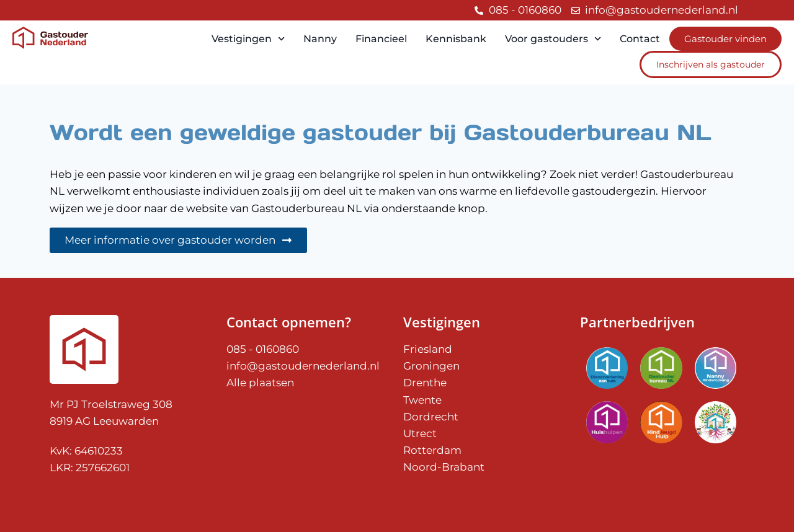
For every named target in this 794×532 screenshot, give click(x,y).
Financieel (381, 39)
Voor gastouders (553, 39)
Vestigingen (248, 39)
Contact (640, 39)
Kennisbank (456, 39)
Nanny (320, 39)
